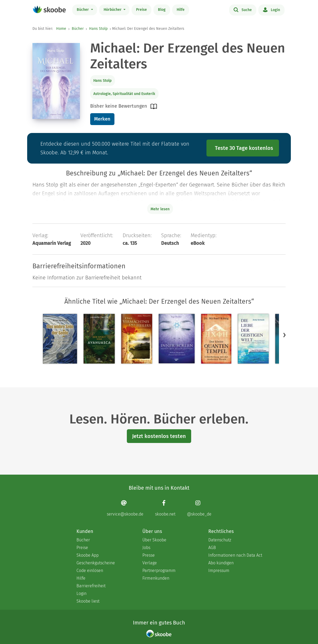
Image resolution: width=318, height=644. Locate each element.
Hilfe (181, 10)
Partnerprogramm (159, 571)
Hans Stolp (98, 29)
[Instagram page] (199, 508)
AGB (212, 548)
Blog (162, 10)
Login (271, 9)
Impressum (219, 571)
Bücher (83, 10)
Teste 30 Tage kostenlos (244, 148)
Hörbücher (113, 10)
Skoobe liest (88, 601)
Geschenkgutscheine (96, 563)
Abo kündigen (221, 563)
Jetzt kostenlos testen (159, 436)
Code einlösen (90, 571)
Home (61, 29)
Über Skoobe (154, 540)
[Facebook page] (165, 508)
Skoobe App (88, 555)
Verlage (150, 563)
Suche (243, 9)
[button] (285, 335)
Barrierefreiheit (91, 586)
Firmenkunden (156, 578)
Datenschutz (220, 540)
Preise (141, 10)
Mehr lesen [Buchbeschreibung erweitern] (160, 209)
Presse (149, 555)
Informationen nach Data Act (235, 555)
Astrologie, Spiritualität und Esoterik (124, 94)
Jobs (146, 548)
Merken (102, 119)
